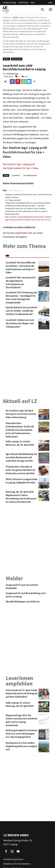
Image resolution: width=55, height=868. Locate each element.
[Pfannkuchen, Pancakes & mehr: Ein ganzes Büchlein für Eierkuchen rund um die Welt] (22, 471)
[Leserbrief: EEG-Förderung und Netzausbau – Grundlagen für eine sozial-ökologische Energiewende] (22, 298)
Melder (6, 59)
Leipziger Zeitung (9, 2)
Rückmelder (17, 59)
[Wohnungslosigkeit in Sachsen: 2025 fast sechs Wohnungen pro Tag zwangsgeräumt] (22, 734)
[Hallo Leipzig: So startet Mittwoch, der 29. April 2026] (22, 445)
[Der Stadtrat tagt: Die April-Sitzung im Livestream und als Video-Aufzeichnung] (22, 414)
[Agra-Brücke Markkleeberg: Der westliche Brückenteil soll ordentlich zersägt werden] (22, 458)
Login (50, 2)
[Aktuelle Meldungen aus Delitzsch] (27, 602)
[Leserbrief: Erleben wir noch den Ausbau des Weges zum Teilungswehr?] (22, 324)
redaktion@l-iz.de (10, 49)
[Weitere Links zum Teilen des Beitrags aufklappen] (35, 82)
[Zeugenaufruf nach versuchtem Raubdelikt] (27, 587)
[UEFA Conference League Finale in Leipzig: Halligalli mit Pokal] (22, 483)
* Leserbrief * (16, 175)
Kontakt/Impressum (13, 859)
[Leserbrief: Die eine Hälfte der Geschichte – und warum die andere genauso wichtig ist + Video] (22, 268)
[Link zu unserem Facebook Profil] (6, 851)
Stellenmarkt (23, 2)
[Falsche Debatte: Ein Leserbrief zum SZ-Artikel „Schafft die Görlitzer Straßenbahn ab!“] (22, 311)
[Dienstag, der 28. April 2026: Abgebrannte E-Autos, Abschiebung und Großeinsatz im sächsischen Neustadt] (22, 497)
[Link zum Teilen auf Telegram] (29, 82)
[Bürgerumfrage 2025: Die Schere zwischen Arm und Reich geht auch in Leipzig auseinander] (22, 720)
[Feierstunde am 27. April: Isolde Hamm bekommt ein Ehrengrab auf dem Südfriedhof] (22, 694)
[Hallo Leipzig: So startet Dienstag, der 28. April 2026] (22, 707)
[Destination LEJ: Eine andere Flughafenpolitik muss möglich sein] (22, 747)
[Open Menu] (51, 10)
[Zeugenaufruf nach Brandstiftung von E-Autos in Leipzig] (27, 595)
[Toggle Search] (42, 10)
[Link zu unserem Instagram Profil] (12, 851)
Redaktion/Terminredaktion (17, 864)
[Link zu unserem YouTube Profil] (18, 851)
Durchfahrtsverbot (30, 175)
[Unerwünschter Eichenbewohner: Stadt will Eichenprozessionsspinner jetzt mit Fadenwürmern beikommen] (22, 430)
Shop (33, 2)
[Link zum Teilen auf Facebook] (12, 82)
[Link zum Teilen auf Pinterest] (18, 82)
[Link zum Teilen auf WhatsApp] (23, 82)
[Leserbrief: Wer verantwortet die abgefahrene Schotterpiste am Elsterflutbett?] (22, 283)
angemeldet (21, 233)
